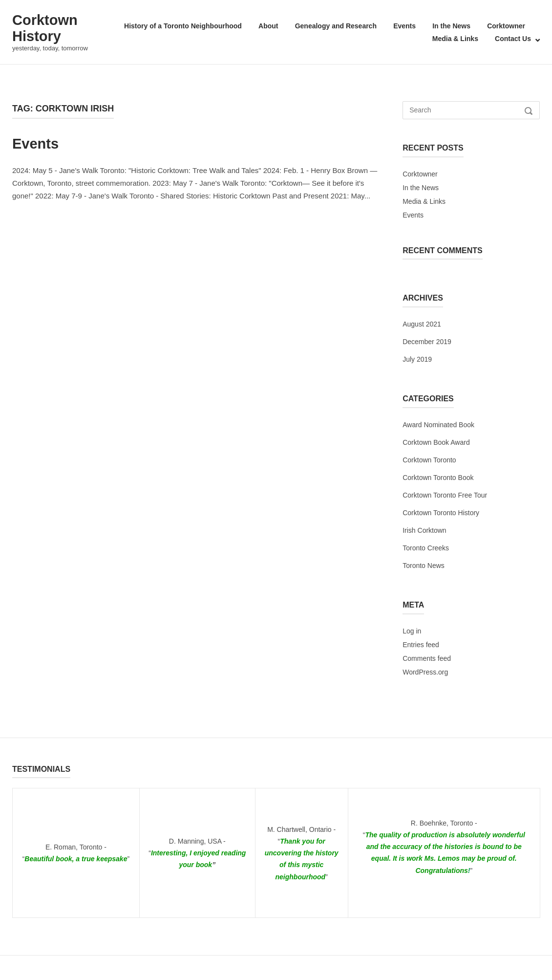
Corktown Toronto (429, 460)
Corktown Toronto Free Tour (445, 495)
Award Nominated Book (438, 425)
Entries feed (421, 645)
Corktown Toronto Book (438, 478)
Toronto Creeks (426, 548)
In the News (451, 26)
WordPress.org (425, 672)
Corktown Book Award (436, 442)
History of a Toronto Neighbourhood (183, 26)
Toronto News (424, 566)
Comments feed (427, 658)
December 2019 (427, 342)
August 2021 (422, 324)
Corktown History (45, 28)
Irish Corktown (424, 530)
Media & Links (455, 39)
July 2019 (417, 359)
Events (404, 26)
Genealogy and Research (336, 26)
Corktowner (506, 26)
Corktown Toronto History (441, 513)
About (268, 26)
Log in (412, 631)
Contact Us (513, 39)
